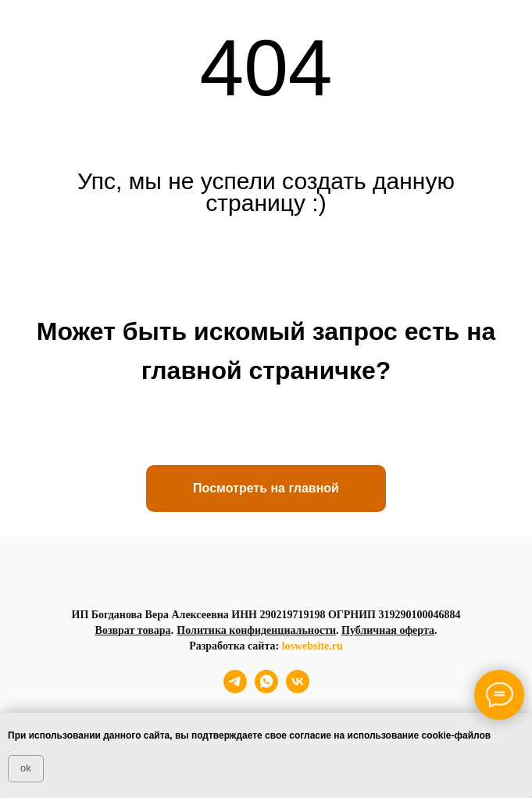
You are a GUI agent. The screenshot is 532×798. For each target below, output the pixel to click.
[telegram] (235, 689)
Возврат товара (133, 630)
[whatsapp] (266, 689)
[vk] (298, 689)
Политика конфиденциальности (256, 630)
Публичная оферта (388, 630)
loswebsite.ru (312, 646)
